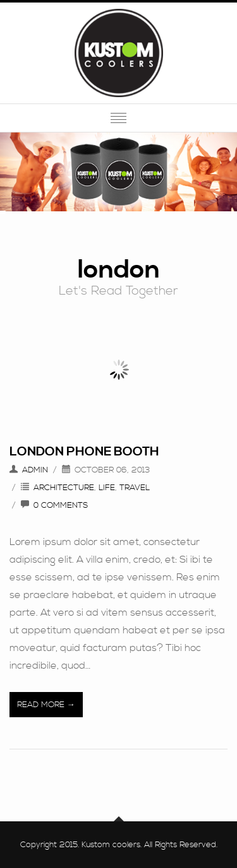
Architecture (64, 488)
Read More (41, 705)
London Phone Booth (84, 452)
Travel (135, 488)
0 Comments (61, 505)
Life (107, 488)
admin (35, 470)
